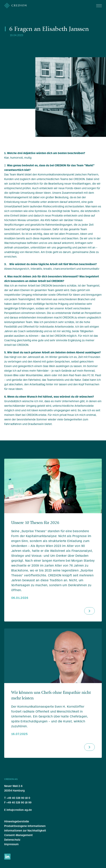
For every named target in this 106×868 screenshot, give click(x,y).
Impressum (11, 844)
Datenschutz (12, 840)
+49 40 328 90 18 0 (18, 798)
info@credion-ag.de (19, 810)
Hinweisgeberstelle (17, 821)
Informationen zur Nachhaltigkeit (25, 831)
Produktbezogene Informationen (25, 826)
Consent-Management (18, 835)
